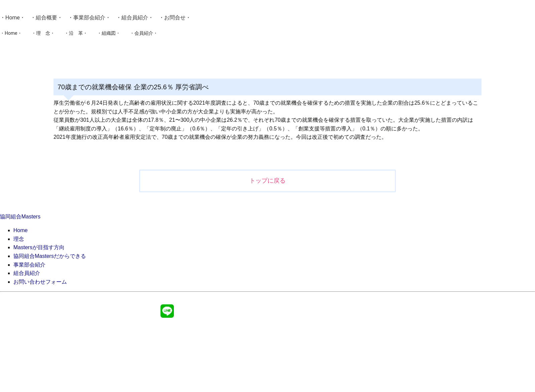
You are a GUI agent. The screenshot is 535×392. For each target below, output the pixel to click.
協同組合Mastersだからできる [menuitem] (50, 256)
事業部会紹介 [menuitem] (29, 265)
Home (13, 18)
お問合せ (175, 18)
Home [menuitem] (21, 230)
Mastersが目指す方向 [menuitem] (39, 247)
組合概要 (46, 18)
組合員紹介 (135, 18)
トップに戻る (267, 181)
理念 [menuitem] (19, 239)
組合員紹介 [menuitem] (27, 273)
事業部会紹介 (89, 18)
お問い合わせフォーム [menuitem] (40, 282)
